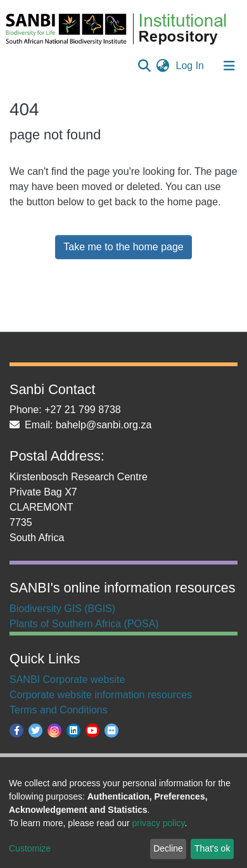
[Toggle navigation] (229, 66)
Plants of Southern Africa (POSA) (84, 624)
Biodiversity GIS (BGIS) (62, 609)
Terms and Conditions (59, 710)
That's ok (212, 848)
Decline (168, 848)
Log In (191, 66)
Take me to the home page (123, 247)
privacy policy (159, 823)
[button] (163, 66)
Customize (30, 848)
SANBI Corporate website (67, 680)
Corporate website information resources (101, 695)
